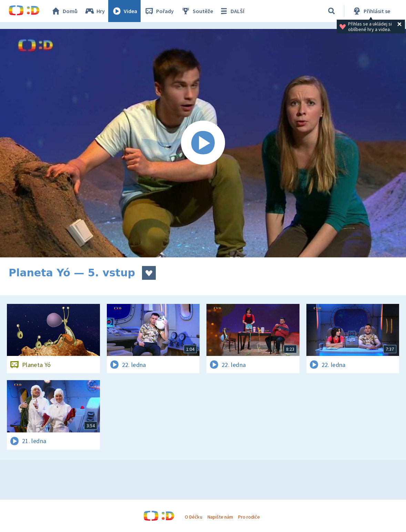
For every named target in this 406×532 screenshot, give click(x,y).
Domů (64, 11)
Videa (124, 11)
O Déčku (193, 517)
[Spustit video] (203, 143)
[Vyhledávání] (332, 11)
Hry (95, 11)
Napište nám (220, 517)
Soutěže (197, 11)
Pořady (159, 11)
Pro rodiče (249, 517)
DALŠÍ (231, 11)
